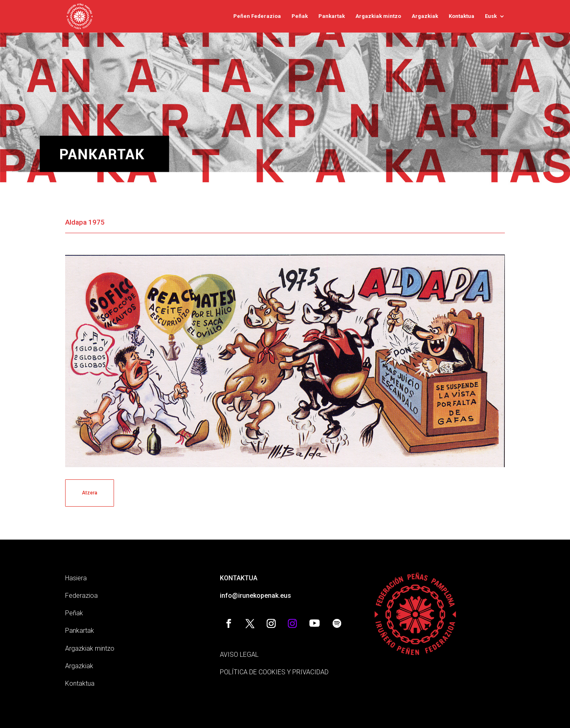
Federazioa (81, 596)
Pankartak (332, 16)
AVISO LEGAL (239, 655)
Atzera (90, 493)
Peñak (300, 16)
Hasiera (76, 578)
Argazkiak (425, 16)
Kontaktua (461, 16)
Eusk (491, 16)
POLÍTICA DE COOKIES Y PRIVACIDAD (274, 672)
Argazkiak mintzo (378, 16)
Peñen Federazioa (257, 16)
